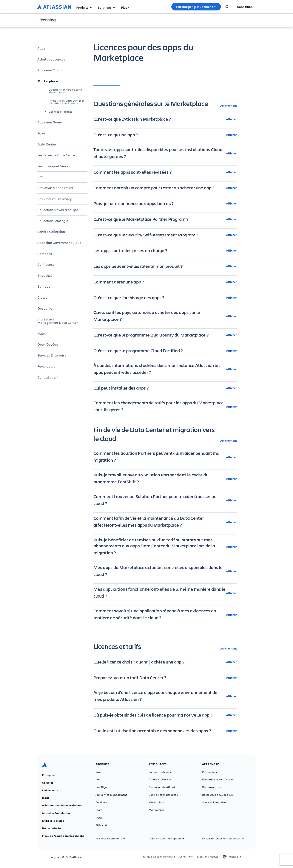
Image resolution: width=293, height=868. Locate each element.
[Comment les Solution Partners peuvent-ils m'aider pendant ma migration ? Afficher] (165, 457)
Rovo (41, 133)
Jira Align (101, 787)
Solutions (107, 7)
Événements (50, 790)
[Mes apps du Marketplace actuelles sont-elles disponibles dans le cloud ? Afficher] (165, 571)
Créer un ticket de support (166, 838)
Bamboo (44, 286)
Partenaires (209, 772)
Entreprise (49, 775)
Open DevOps (48, 344)
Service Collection (51, 232)
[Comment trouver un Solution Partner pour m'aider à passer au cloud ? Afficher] (165, 500)
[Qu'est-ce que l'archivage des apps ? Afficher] (165, 297)
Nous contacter (52, 828)
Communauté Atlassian (163, 787)
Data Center (47, 144)
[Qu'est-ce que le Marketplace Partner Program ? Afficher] (165, 219)
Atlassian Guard (50, 122)
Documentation (212, 787)
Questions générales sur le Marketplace (66, 91)
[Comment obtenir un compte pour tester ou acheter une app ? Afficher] (165, 188)
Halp (41, 333)
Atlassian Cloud (50, 70)
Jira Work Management (55, 188)
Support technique (160, 772)
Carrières (48, 783)
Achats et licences (51, 59)
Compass (45, 254)
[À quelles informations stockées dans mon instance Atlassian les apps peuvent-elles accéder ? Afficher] (165, 369)
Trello (99, 818)
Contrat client (48, 377)
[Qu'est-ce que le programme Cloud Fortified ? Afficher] (165, 351)
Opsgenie (45, 308)
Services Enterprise (52, 355)
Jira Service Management (111, 795)
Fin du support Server (54, 166)
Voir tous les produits (110, 838)
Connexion (245, 7)
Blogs (46, 798)
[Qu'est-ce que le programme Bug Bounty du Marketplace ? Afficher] (165, 335)
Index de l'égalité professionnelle (63, 836)
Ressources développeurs (218, 795)
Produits (84, 7)
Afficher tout (229, 105)
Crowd (43, 297)
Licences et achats (60, 112)
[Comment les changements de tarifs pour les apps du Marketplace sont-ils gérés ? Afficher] (165, 407)
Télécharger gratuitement (196, 7)
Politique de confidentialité (158, 857)
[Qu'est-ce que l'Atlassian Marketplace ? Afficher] (165, 119)
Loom (99, 810)
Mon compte (157, 810)
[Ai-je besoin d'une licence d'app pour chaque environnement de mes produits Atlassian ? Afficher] (165, 696)
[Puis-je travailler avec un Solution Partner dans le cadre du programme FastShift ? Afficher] (165, 479)
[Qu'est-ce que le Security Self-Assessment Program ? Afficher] (165, 235)
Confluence (46, 264)
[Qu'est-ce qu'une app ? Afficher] (165, 135)
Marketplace (48, 81)
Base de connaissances (163, 795)
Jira (40, 177)
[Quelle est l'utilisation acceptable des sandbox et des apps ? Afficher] (165, 731)
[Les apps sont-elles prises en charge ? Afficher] (165, 250)
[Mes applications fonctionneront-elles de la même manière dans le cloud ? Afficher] (165, 593)
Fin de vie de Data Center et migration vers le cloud (66, 102)
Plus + (125, 7)
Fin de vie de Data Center (57, 155)
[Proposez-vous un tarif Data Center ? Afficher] (165, 678)
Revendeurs (46, 366)
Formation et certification (218, 779)
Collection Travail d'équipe (58, 210)
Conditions (186, 857)
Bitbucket (45, 275)
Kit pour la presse (53, 821)
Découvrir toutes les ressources (223, 838)
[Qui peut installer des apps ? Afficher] (165, 388)
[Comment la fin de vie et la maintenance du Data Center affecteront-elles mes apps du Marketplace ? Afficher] (165, 522)
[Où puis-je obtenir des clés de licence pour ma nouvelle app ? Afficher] (165, 715)
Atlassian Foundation (56, 813)
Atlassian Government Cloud (59, 243)
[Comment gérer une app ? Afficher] (165, 282)
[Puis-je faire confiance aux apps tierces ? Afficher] (165, 203)
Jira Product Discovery (54, 199)
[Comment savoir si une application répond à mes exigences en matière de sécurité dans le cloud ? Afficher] (165, 615)
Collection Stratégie (53, 221)
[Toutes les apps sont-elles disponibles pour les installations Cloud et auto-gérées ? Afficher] (165, 153)
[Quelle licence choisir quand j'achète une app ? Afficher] (165, 662)
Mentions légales (208, 857)
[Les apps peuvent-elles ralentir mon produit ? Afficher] (165, 266)
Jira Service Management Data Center (58, 321)
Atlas (41, 48)
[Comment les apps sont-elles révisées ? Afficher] (165, 172)
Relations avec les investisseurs (62, 805)
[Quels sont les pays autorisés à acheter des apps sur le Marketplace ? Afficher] (165, 316)
